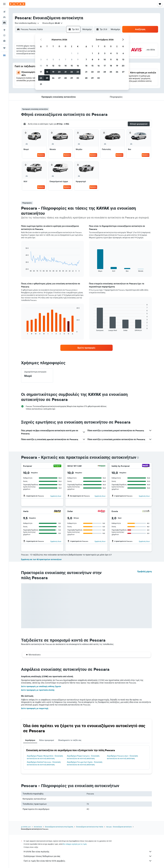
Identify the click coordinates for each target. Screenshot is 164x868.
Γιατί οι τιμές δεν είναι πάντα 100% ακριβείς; (88, 861)
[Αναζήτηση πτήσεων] (4, 12)
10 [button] (41, 66)
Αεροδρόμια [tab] (30, 740)
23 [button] (78, 72)
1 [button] (72, 53)
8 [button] (72, 59)
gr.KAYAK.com (26, 827)
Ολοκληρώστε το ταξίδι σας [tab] (70, 740)
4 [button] (47, 59)
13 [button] (59, 66)
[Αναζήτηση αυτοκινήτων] (4, 23)
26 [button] (53, 78)
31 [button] (41, 84)
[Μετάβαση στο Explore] (4, 30)
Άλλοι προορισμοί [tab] (47, 740)
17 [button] (41, 72)
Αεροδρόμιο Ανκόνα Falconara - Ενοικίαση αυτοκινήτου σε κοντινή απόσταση (44, 763)
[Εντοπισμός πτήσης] (4, 35)
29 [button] (72, 78)
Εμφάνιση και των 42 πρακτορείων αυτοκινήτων (41, 559)
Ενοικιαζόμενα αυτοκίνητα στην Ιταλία (90, 827)
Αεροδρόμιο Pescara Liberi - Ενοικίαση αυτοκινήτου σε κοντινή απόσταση (122, 757)
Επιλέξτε (41, 155)
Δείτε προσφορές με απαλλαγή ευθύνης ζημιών (41, 686)
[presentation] (138, 458)
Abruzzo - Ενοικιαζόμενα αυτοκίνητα (119, 827)
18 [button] (47, 72)
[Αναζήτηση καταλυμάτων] (4, 17)
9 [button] (78, 59)
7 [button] (65, 59)
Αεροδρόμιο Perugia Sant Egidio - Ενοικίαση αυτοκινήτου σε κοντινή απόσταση (85, 763)
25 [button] (47, 78)
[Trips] (4, 48)
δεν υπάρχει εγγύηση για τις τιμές (75, 844)
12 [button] (53, 66)
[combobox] (27, 23)
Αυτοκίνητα (38, 827)
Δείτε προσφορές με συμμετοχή (35, 708)
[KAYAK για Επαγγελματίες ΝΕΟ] (4, 41)
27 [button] (59, 78)
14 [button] (66, 66)
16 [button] (78, 66)
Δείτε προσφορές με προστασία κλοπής (38, 690)
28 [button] (65, 78)
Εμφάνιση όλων (56, 496)
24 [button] (41, 78)
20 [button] (59, 72)
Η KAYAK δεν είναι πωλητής (88, 852)
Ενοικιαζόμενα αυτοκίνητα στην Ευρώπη (59, 827)
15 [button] (72, 66)
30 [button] (78, 78)
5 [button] (53, 59)
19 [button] (53, 72)
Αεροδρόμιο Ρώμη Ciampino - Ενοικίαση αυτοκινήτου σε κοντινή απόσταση (83, 757)
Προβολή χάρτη (145, 571)
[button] (4, 4)
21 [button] (66, 72)
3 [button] (41, 59)
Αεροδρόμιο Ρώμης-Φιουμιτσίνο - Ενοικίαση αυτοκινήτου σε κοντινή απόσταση (45, 757)
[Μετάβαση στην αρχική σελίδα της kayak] (17, 4)
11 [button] (47, 66)
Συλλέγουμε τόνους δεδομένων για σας (88, 856)
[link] (86, 348)
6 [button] (59, 59)
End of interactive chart (24, 270)
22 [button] (72, 72)
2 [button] (78, 53)
